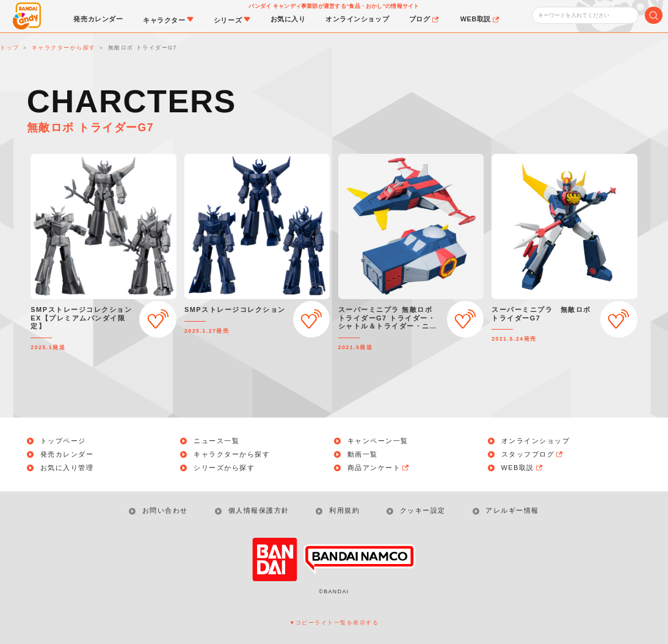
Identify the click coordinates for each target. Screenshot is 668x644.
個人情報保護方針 (259, 510)
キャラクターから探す (232, 454)
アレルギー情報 (512, 510)
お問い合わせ (165, 510)
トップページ (63, 441)
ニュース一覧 (216, 441)
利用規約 (344, 510)
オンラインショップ (536, 441)
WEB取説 (523, 468)
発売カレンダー (67, 454)
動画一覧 (363, 454)
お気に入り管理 (67, 468)
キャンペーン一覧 (378, 441)
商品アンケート (379, 468)
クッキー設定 (423, 510)
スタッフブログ (533, 454)
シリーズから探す (224, 468)
